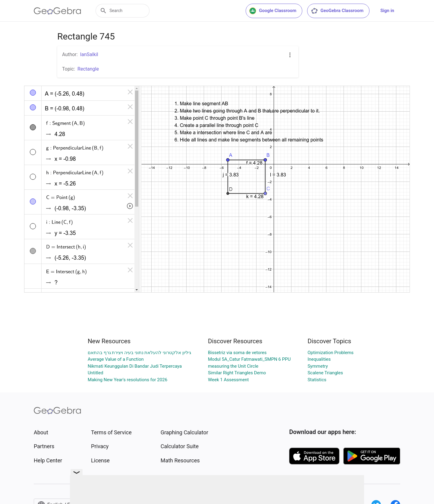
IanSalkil (89, 54)
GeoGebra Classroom (337, 11)
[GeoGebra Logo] (57, 11)
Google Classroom (273, 11)
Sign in (387, 11)
